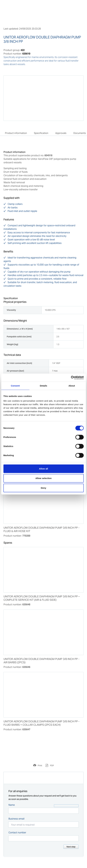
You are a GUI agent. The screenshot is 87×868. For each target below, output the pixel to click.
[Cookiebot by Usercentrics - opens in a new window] (71, 378)
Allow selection (43, 478)
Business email (16, 819)
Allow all (44, 469)
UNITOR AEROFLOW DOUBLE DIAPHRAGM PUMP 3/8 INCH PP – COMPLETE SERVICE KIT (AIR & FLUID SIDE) (42, 598)
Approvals (61, 133)
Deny (43, 488)
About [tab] (72, 386)
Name (12, 805)
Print (40, 766)
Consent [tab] (15, 386)
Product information (16, 133)
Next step (71, 847)
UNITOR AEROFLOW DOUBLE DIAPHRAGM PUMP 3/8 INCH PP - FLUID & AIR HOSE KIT (41, 529)
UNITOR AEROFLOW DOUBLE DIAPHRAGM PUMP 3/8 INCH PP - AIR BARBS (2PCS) (41, 661)
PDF (52, 766)
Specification (41, 133)
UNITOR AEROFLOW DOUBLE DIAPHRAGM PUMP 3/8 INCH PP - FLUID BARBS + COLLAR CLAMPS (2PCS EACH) (41, 723)
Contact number (17, 833)
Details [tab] (44, 386)
